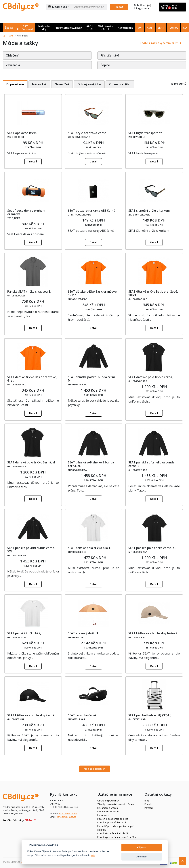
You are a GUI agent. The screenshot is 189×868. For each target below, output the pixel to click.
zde (93, 855)
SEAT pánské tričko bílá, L (25, 633)
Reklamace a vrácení (108, 808)
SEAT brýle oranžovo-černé (87, 133)
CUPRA (174, 28)
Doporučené (15, 84)
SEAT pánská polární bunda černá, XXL (31, 550)
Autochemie (125, 28)
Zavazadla (13, 65)
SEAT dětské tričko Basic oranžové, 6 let (32, 379)
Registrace (143, 8)
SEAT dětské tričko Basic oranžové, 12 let (93, 293)
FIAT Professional (25, 28)
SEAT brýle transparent (145, 133)
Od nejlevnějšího (89, 84)
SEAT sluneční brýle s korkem (149, 211)
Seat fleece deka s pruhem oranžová (26, 212)
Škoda (9, 28)
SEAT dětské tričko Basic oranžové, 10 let (153, 293)
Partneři (149, 808)
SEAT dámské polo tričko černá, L (152, 377)
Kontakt (148, 804)
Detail (33, 161)
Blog (147, 801)
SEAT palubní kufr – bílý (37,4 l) (150, 715)
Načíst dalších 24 (95, 769)
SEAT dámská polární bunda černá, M (92, 379)
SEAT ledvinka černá (82, 715)
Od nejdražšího (120, 84)
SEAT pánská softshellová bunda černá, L (151, 464)
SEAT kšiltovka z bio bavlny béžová (153, 633)
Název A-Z (39, 84)
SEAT (161, 28)
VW (140, 28)
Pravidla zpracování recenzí (112, 823)
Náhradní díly (44, 28)
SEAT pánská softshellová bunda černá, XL (91, 464)
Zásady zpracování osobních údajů (115, 804)
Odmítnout (142, 857)
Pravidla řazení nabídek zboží (113, 833)
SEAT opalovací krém (22, 133)
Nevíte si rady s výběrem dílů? (159, 43)
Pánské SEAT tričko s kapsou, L (29, 292)
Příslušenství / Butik (105, 28)
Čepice (105, 65)
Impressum (103, 815)
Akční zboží (90, 28)
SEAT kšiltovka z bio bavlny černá (31, 715)
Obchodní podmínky (108, 801)
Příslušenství (110, 55)
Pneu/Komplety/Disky (68, 28)
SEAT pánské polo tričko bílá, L (89, 548)
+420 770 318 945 (68, 814)
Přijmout (142, 847)
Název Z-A (62, 84)
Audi (150, 28)
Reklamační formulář (108, 812)
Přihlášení (142, 5)
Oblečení (12, 55)
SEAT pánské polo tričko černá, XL (152, 548)
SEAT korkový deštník (83, 633)
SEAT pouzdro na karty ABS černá (92, 211)
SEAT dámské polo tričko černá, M (31, 462)
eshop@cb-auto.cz (66, 817)
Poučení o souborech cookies (113, 819)
